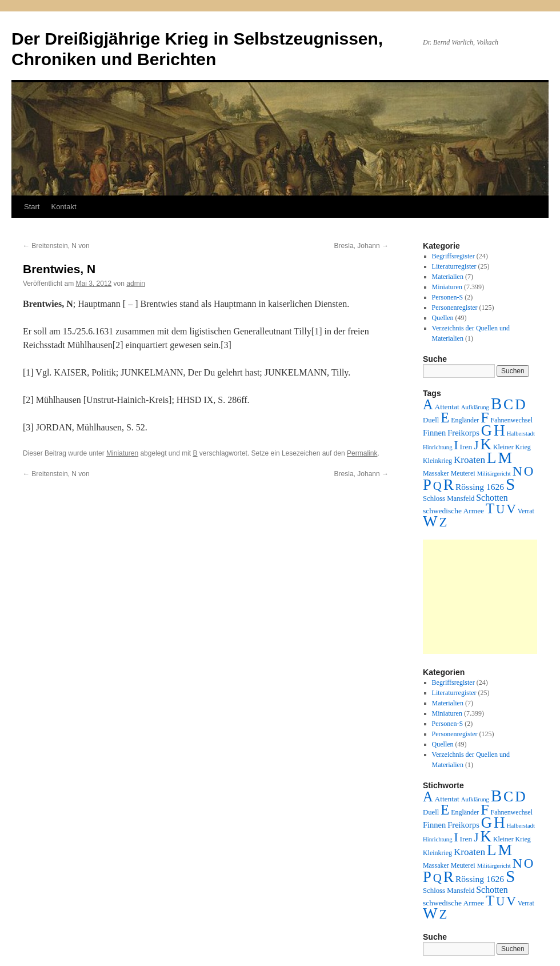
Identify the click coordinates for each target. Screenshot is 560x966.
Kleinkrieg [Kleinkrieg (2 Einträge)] (437, 461)
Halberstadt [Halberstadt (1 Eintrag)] (521, 434)
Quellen (443, 318)
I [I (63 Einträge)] (456, 445)
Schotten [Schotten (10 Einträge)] (492, 498)
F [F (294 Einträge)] (485, 418)
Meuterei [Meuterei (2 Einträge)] (463, 473)
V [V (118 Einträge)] (511, 509)
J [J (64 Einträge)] (476, 445)
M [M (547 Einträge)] (505, 458)
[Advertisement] (480, 597)
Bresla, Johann (361, 246)
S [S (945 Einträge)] (510, 484)
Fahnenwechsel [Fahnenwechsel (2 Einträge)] (512, 420)
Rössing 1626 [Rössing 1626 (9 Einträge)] (480, 487)
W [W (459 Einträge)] (430, 521)
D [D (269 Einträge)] (520, 404)
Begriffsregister (453, 256)
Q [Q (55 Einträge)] (437, 486)
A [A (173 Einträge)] (428, 404)
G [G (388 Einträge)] (487, 430)
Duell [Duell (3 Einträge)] (431, 420)
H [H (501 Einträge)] (499, 430)
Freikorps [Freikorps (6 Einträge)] (463, 433)
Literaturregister (454, 266)
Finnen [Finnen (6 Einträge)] (434, 433)
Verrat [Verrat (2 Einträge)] (526, 511)
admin (136, 284)
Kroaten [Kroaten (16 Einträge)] (469, 460)
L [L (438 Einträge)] (491, 458)
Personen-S (448, 297)
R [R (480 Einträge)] (449, 485)
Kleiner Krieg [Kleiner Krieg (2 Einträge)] (512, 447)
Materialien (448, 277)
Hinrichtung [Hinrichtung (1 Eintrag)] (438, 447)
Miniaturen (122, 453)
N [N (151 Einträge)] (517, 471)
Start (32, 207)
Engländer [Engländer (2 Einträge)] (465, 420)
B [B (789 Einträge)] (496, 404)
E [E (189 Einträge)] (445, 418)
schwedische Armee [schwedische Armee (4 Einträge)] (453, 511)
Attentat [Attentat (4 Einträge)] (447, 407)
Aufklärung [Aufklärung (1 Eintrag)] (475, 407)
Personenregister (455, 308)
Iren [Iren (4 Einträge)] (466, 447)
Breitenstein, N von (56, 246)
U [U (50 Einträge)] (500, 509)
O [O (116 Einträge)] (529, 471)
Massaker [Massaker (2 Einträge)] (436, 473)
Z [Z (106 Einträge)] (443, 522)
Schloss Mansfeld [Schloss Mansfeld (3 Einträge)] (449, 498)
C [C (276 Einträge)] (508, 404)
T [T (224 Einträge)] (490, 508)
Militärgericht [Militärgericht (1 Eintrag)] (494, 474)
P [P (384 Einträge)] (427, 485)
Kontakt (63, 207)
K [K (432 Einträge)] (485, 444)
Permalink (362, 453)
